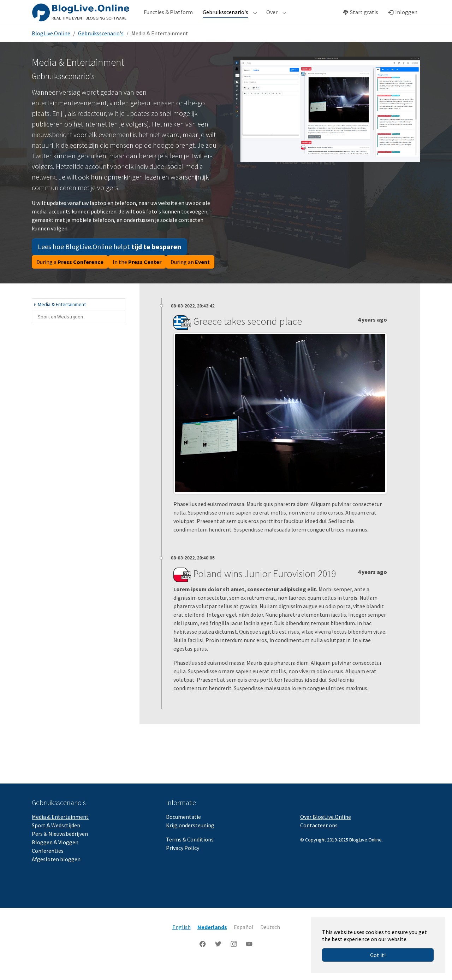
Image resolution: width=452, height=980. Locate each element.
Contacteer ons (319, 839)
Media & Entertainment (60, 831)
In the (137, 276)
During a (70, 276)
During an (190, 276)
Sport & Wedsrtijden (56, 839)
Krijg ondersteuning (190, 839)
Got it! (378, 955)
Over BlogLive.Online (326, 831)
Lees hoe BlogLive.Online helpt (109, 261)
